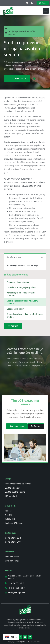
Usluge (8, 479)
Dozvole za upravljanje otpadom (21, 287)
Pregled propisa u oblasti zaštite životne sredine (25, 316)
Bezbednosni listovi (16, 309)
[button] (46, 11)
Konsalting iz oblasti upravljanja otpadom (21, 294)
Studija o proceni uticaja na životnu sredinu (23, 302)
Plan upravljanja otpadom (18, 282)
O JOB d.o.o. (10, 506)
